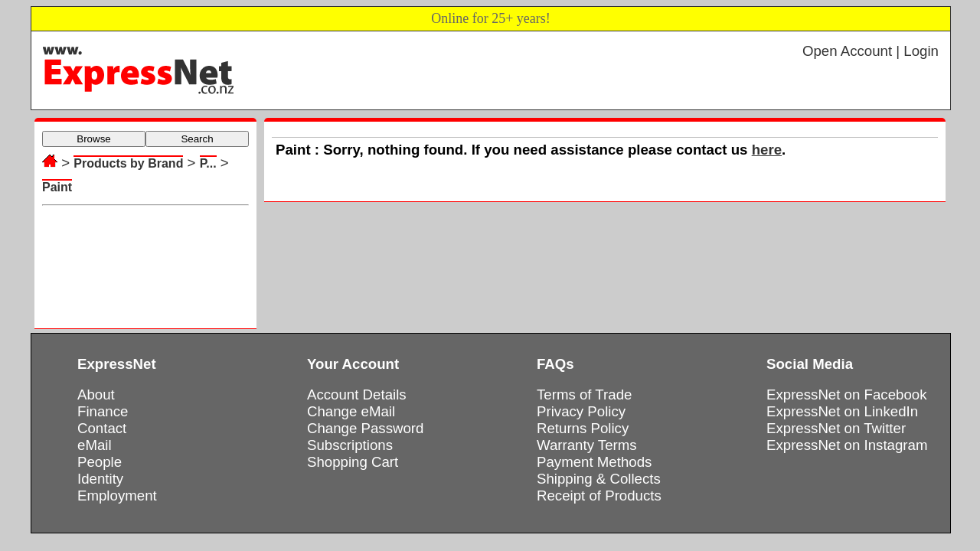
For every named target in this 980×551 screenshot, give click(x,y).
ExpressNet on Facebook (846, 395)
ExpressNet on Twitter (836, 428)
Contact (102, 428)
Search (197, 139)
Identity (100, 479)
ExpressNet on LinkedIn (842, 411)
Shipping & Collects (599, 479)
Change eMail (351, 411)
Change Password (365, 428)
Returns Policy (583, 428)
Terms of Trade (584, 395)
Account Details (357, 395)
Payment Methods (594, 462)
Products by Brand (128, 163)
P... (208, 163)
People (100, 462)
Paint (57, 187)
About (96, 395)
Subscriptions (350, 445)
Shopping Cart (353, 462)
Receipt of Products (599, 496)
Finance (103, 411)
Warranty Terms (587, 445)
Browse (93, 139)
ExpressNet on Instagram (847, 445)
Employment (117, 496)
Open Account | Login (871, 51)
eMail (95, 445)
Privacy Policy (581, 411)
